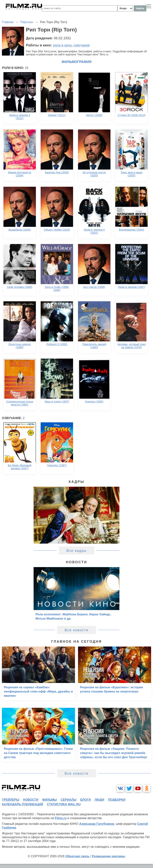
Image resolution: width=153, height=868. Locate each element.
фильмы (49, 800)
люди (99, 800)
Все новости (77, 630)
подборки (117, 800)
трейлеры (11, 800)
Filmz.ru (61, 818)
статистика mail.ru (64, 804)
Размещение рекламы (109, 856)
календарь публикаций (23, 804)
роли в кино (62, 45)
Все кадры (76, 551)
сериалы (68, 800)
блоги (85, 800)
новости (31, 800)
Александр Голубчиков (97, 824)
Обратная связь (77, 856)
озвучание (82, 45)
